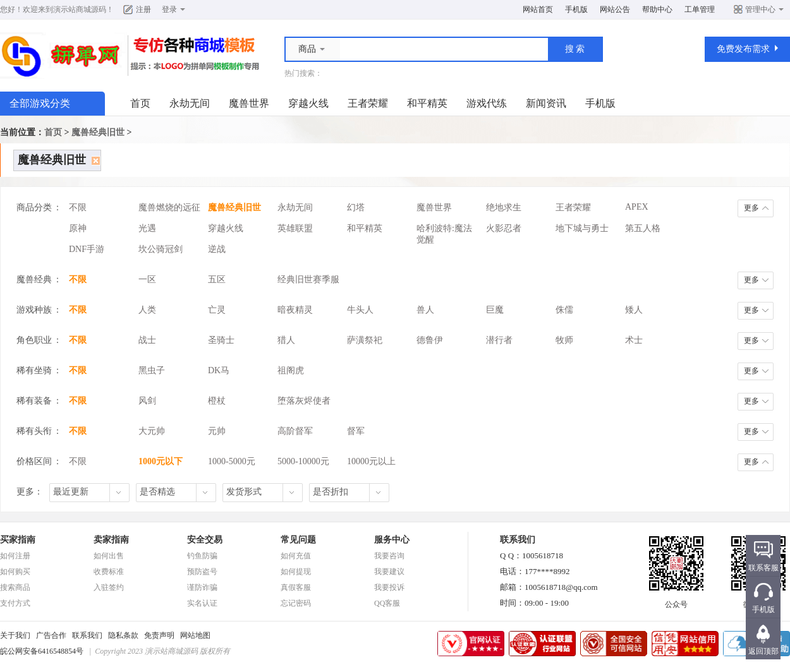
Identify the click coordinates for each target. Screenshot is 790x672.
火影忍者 (504, 228)
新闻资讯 (546, 103)
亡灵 (217, 310)
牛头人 (360, 310)
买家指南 (18, 540)
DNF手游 (87, 249)
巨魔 (495, 310)
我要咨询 (389, 556)
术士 (634, 340)
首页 (140, 103)
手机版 (576, 9)
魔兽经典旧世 (98, 132)
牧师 (564, 340)
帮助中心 (657, 9)
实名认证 (202, 603)
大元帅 (152, 431)
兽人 (425, 310)
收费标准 (109, 572)
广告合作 (51, 635)
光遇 (147, 228)
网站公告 (615, 9)
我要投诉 (389, 587)
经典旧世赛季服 (308, 279)
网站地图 (195, 635)
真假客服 (296, 587)
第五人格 (643, 228)
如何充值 (296, 556)
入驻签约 (109, 587)
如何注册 (15, 556)
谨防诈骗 (202, 587)
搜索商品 (15, 587)
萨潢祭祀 (365, 340)
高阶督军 (295, 431)
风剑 (147, 401)
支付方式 (15, 603)
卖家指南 (111, 540)
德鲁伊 (430, 340)
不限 (78, 207)
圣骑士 (221, 340)
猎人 (286, 340)
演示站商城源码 (80, 9)
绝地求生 (504, 207)
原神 (78, 228)
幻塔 (356, 207)
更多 (751, 208)
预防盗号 (202, 572)
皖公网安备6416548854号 (42, 651)
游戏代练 (487, 103)
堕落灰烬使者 (304, 401)
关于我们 (15, 635)
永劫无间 (190, 103)
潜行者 (499, 340)
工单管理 (700, 9)
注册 (143, 9)
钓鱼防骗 (202, 556)
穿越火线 (308, 103)
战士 (147, 340)
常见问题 (298, 540)
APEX (637, 207)
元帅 (217, 431)
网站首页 (538, 9)
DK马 (219, 370)
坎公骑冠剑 (161, 249)
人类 (147, 310)
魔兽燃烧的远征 (169, 207)
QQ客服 (387, 603)
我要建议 (389, 572)
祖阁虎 (291, 370)
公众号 (676, 601)
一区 (147, 279)
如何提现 (296, 572)
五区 (217, 279)
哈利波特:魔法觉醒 (444, 231)
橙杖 (217, 401)
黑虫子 (152, 370)
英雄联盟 (295, 228)
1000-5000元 (232, 461)
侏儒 (564, 310)
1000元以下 (161, 461)
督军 (356, 431)
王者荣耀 (368, 103)
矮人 (634, 310)
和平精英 (427, 103)
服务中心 (392, 540)
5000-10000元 (303, 461)
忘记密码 (296, 603)
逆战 (217, 249)
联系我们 (87, 635)
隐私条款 (123, 635)
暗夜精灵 (295, 310)
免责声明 (159, 635)
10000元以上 (371, 461)
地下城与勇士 (582, 228)
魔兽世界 (249, 103)
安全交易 (205, 540)
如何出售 (109, 556)
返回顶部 (763, 651)
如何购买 (15, 572)
